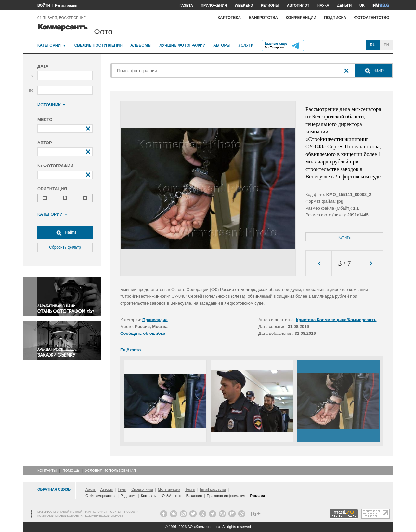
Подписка (335, 18)
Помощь (71, 471)
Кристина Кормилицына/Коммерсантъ (336, 320)
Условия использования (110, 471)
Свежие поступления (98, 45)
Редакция (128, 496)
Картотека (229, 18)
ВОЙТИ (44, 5)
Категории (49, 45)
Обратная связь (54, 489)
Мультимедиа (169, 489)
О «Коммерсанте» (100, 496)
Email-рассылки (213, 489)
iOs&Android (171, 496)
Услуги (246, 45)
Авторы (222, 45)
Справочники (142, 489)
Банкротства (263, 18)
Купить (344, 237)
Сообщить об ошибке (143, 333)
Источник (51, 105)
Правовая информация (226, 496)
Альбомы (141, 45)
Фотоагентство (372, 18)
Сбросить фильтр (65, 247)
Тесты (190, 489)
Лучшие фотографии (182, 45)
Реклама (257, 496)
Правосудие (155, 320)
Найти (65, 233)
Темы (122, 489)
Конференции (301, 18)
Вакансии (194, 496)
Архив (91, 489)
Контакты (47, 471)
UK (362, 5)
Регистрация (66, 5)
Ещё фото (130, 350)
